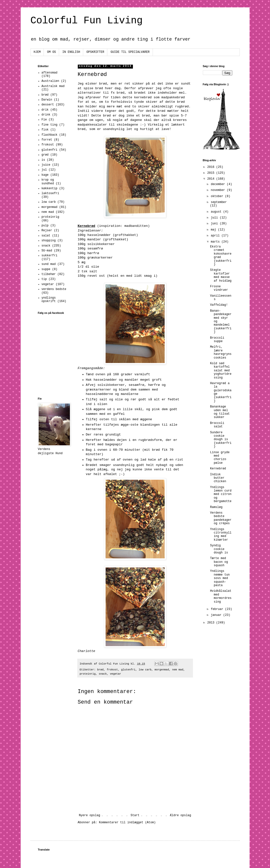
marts (216, 242)
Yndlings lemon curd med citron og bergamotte (221, 494)
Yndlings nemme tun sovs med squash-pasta (220, 578)
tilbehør (49, 274)
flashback (50, 135)
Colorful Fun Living (87, 21)
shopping (49, 241)
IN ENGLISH (71, 52)
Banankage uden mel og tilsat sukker (220, 412)
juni (215, 224)
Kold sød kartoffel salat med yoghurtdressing (221, 371)
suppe (46, 269)
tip (44, 279)
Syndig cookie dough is (219, 549)
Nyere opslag (90, 815)
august (217, 212)
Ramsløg (216, 507)
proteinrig (88, 674)
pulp (45, 226)
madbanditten (136, 226)
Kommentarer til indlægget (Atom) (127, 823)
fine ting (50, 125)
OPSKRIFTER (95, 52)
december (219, 184)
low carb (145, 670)
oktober (218, 196)
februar (218, 609)
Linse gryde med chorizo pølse (220, 458)
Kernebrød (218, 469)
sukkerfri (50, 256)
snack (103, 674)
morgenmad (162, 670)
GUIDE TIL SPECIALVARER (130, 52)
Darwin (47, 100)
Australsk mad (53, 86)
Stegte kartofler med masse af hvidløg (221, 275)
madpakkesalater (92, 125)
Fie (44, 120)
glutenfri (128, 670)
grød (45, 155)
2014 (212, 179)
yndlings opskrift (49, 300)
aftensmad (50, 73)
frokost (112, 670)
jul (44, 170)
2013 (212, 623)
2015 (212, 173)
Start (135, 815)
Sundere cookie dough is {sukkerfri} (221, 440)
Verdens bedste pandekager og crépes (221, 518)
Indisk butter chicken (218, 478)
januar (217, 615)
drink (46, 115)
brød (100, 670)
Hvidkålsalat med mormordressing (221, 596)
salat (46, 236)
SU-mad (47, 251)
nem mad (178, 670)
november (219, 190)
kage (45, 175)
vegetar (116, 674)
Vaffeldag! (219, 305)
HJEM (37, 52)
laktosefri (50, 193)
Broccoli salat (217, 425)
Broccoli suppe (217, 340)
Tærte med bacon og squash (219, 562)
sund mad (49, 264)
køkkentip (50, 188)
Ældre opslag (180, 815)
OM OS (51, 52)
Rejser (47, 231)
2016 (212, 167)
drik (45, 110)
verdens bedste (54, 289)
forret (47, 140)
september (219, 202)
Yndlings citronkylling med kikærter (221, 535)
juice (46, 165)
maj (214, 230)
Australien (50, 81)
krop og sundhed (48, 182)
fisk (45, 130)
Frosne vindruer (219, 288)
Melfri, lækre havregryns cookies (221, 352)
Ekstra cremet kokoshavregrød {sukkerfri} (221, 256)
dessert (48, 105)
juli (215, 218)
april (216, 236)
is (43, 160)
